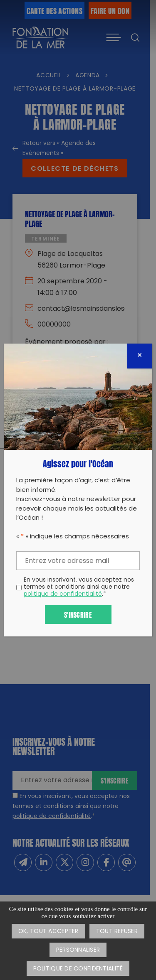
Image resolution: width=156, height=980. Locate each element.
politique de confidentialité (63, 594)
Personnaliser (78, 950)
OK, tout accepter (48, 932)
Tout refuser (117, 932)
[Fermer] (140, 356)
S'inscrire (78, 614)
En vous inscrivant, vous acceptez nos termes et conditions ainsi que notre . (79, 587)
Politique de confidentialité (78, 969)
